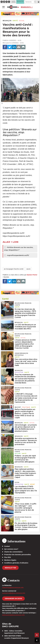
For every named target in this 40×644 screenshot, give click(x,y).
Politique (26, 407)
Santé (15, 21)
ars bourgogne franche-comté (14, 269)
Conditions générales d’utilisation (16, 563)
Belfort (18, 407)
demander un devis (13, 599)
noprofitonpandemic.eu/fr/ (16, 255)
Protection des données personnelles (18, 555)
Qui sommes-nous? (11, 549)
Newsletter (10, 568)
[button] (35, 2)
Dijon (17, 482)
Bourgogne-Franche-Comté (23, 304)
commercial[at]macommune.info (14, 593)
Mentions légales (10, 560)
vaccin (28, 269)
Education (19, 372)
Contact (7, 546)
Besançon (7, 21)
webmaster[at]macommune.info (13, 615)
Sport (33, 484)
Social (22, 21)
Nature (18, 453)
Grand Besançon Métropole (21, 354)
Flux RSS (8, 557)
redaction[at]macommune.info (13, 588)
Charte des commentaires (13, 552)
